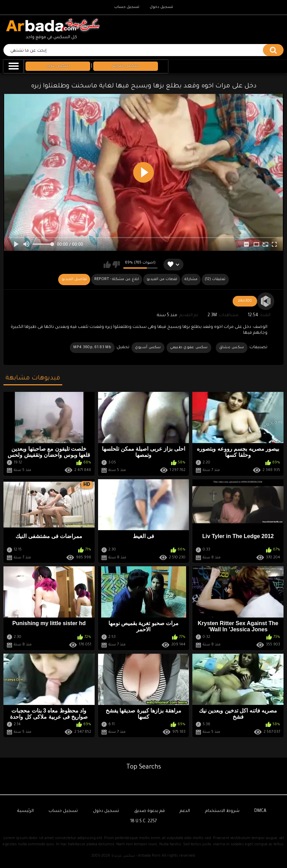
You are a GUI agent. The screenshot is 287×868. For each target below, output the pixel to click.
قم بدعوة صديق (150, 811)
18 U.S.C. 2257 (143, 822)
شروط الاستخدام (222, 811)
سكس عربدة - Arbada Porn (136, 856)
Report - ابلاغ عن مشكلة (117, 279)
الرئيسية (25, 811)
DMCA (260, 811)
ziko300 (245, 301)
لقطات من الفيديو (162, 279)
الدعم (185, 811)
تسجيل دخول (161, 7)
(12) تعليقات (215, 279)
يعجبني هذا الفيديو (107, 265)
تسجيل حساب (127, 7)
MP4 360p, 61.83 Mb (92, 347)
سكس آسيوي (148, 347)
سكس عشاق (232, 347)
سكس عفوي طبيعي (189, 347)
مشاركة (191, 279)
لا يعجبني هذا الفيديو (116, 265)
